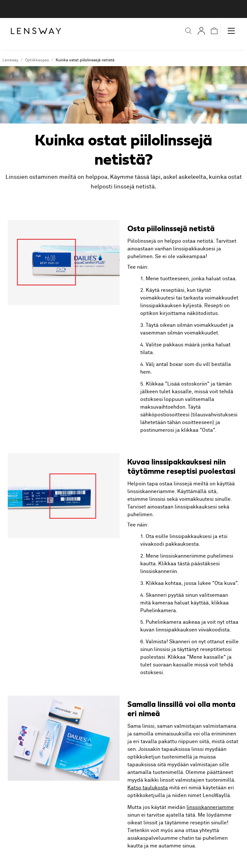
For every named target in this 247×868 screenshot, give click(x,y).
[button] (188, 31)
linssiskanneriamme (210, 807)
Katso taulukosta (148, 788)
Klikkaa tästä (174, 564)
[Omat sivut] (201, 31)
